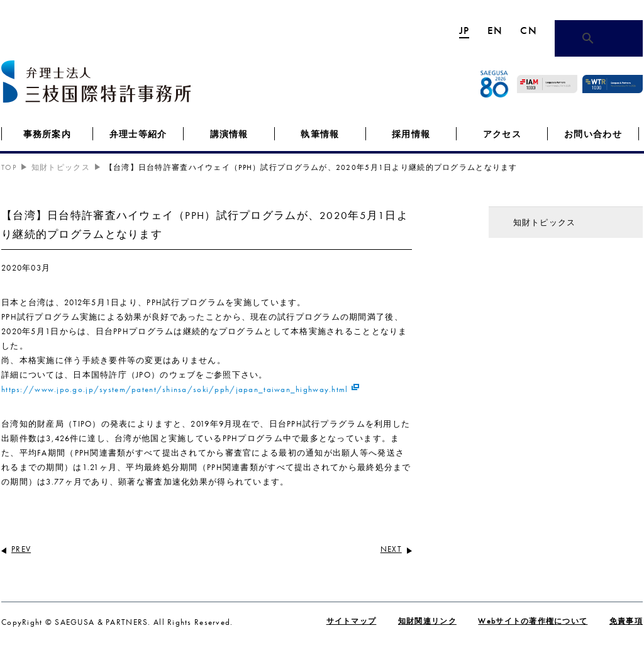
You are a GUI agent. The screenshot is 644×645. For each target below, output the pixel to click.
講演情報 (229, 134)
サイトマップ (352, 621)
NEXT (391, 549)
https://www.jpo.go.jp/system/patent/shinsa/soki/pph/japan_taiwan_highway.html (175, 389)
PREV (21, 549)
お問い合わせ (593, 134)
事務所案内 (47, 134)
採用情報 (411, 134)
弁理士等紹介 (138, 134)
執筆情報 (320, 134)
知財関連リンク (427, 621)
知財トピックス (61, 167)
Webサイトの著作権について (533, 621)
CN (529, 30)
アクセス (502, 134)
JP (464, 30)
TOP (9, 167)
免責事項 (626, 621)
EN (495, 30)
